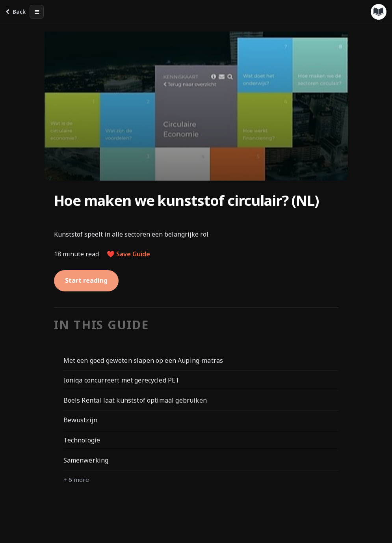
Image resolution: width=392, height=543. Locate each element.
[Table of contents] (37, 12)
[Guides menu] (379, 12)
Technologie (82, 440)
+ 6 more (76, 480)
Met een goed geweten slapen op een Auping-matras (143, 360)
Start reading (86, 280)
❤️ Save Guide (128, 254)
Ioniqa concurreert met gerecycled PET (122, 380)
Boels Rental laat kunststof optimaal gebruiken (135, 400)
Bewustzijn (81, 420)
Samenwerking (86, 460)
